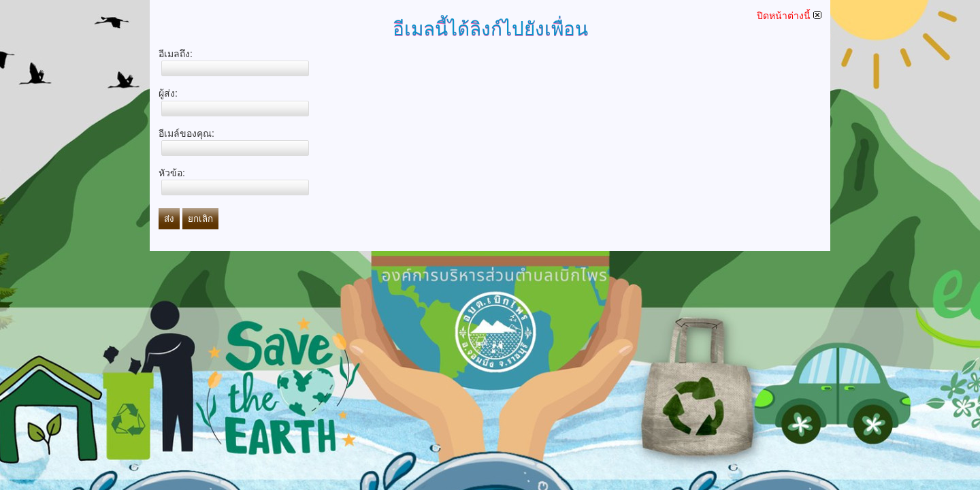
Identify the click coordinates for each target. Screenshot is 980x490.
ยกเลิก (200, 219)
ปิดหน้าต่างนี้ (789, 16)
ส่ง (169, 219)
